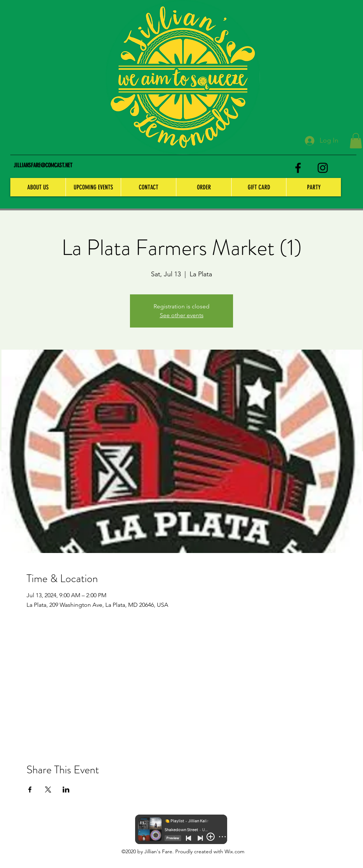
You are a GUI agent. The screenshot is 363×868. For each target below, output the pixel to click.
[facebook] (298, 168)
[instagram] (323, 168)
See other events (182, 315)
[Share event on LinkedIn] (66, 790)
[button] (356, 141)
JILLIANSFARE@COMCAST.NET (43, 165)
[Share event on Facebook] (30, 790)
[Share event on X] (48, 790)
